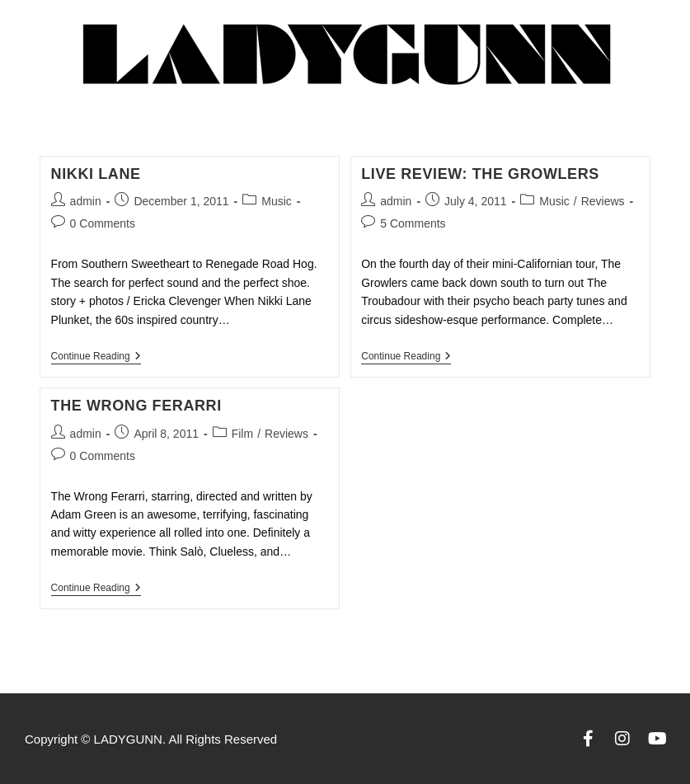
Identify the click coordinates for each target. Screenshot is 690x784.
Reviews (603, 201)
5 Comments (413, 223)
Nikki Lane (96, 174)
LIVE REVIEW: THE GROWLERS (480, 174)
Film (242, 434)
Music (277, 201)
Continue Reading (96, 356)
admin (86, 201)
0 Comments (103, 223)
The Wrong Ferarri (136, 406)
